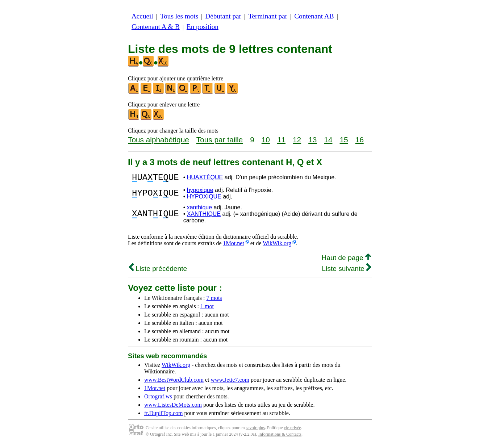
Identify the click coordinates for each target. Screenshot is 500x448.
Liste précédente (158, 271)
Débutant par (223, 16)
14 (328, 140)
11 (281, 140)
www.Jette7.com (230, 382)
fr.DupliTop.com (163, 415)
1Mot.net (234, 245)
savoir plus (255, 430)
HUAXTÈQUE (205, 178)
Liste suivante (346, 271)
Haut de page (346, 260)
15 (344, 140)
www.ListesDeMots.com (173, 407)
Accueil (142, 16)
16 (360, 140)
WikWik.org (277, 245)
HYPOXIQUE (204, 199)
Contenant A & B (156, 27)
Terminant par (268, 16)
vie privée (292, 430)
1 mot (207, 308)
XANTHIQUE (204, 216)
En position (203, 27)
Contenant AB (314, 16)
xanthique (199, 210)
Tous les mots (179, 16)
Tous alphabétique (159, 140)
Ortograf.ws (158, 399)
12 (297, 140)
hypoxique (200, 192)
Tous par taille (220, 140)
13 (312, 140)
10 (266, 140)
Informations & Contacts (280, 436)
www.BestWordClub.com (174, 382)
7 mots (214, 300)
